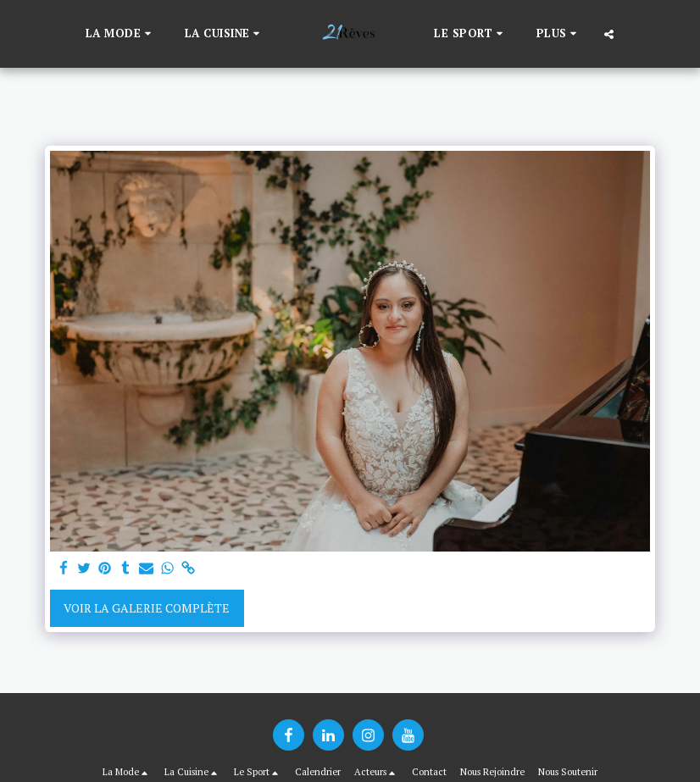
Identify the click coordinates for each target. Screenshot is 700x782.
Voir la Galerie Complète (147, 608)
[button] (121, 34)
